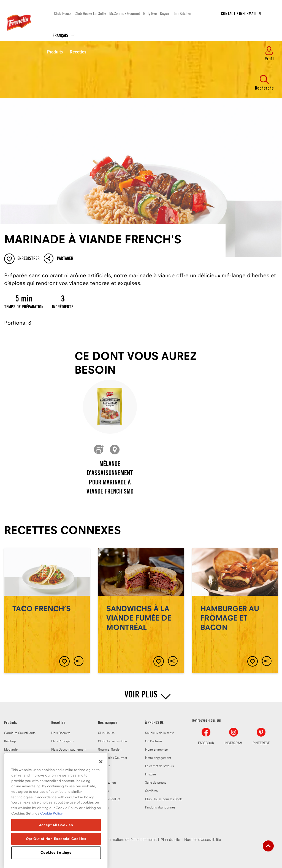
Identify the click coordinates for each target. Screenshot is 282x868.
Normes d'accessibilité (203, 840)
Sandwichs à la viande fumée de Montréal (141, 610)
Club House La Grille (90, 13)
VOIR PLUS (141, 696)
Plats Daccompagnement (69, 750)
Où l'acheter (154, 741)
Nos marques (108, 723)
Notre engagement (158, 758)
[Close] (101, 770)
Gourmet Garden (110, 750)
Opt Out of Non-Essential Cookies (56, 847)
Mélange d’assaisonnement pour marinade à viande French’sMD (110, 479)
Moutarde (11, 750)
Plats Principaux (63, 741)
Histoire (151, 774)
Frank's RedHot (109, 799)
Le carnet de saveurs (159, 766)
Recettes (78, 52)
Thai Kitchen (182, 13)
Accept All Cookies (56, 833)
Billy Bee (150, 13)
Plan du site (170, 840)
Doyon (164, 13)
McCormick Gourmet (125, 13)
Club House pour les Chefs (164, 799)
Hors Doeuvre (61, 733)
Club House (63, 13)
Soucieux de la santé (160, 733)
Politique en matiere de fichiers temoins (124, 840)
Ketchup (10, 741)
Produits (55, 52)
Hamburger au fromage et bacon (235, 610)
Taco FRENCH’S (47, 610)
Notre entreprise (156, 750)
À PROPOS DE (154, 723)
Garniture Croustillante (20, 733)
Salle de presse (156, 783)
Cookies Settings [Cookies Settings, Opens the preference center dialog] (56, 861)
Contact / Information (241, 14)
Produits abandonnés (160, 807)
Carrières (151, 791)
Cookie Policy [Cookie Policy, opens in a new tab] (51, 822)
